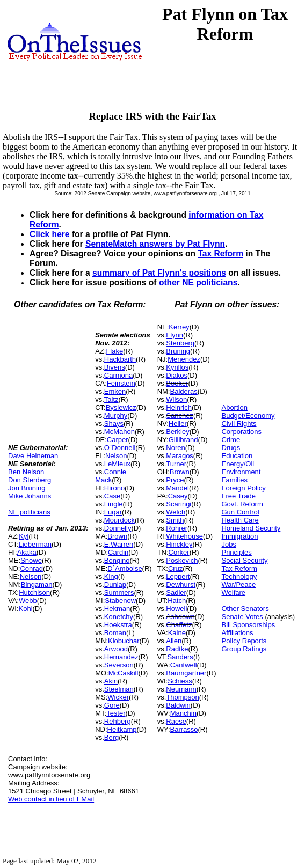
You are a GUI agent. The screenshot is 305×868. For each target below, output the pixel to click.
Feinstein (121, 383)
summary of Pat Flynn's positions (159, 273)
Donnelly (118, 528)
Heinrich (179, 407)
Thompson (182, 697)
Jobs (228, 544)
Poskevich (182, 560)
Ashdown (180, 617)
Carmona (118, 375)
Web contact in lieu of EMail (51, 799)
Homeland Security (251, 528)
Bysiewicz (121, 407)
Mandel (177, 488)
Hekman (117, 609)
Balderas (184, 391)
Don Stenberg (30, 480)
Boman (115, 633)
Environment (241, 472)
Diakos (177, 375)
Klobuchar (124, 641)
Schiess (180, 681)
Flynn (175, 335)
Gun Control (240, 512)
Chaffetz (179, 625)
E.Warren (119, 544)
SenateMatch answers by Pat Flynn (155, 244)
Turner (176, 464)
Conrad (31, 568)
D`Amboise (125, 568)
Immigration (239, 536)
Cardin (118, 552)
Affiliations (237, 633)
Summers (119, 593)
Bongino (117, 560)
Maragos (180, 456)
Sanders (180, 657)
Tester (116, 713)
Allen (174, 641)
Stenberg (180, 343)
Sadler (176, 593)
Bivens (115, 367)
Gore (112, 705)
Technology (239, 576)
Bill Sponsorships (248, 625)
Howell (176, 609)
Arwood (116, 649)
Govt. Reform (242, 504)
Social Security (244, 560)
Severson (119, 665)
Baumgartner (186, 673)
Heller (178, 424)
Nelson (31, 576)
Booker (177, 383)
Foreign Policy (243, 488)
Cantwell (184, 665)
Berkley (177, 432)
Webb (28, 601)
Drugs (231, 448)
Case (112, 496)
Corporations (241, 432)
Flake (114, 351)
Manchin (183, 713)
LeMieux (117, 464)
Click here (50, 234)
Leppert (178, 576)
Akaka (27, 552)
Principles (236, 552)
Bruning (178, 351)
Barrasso (184, 729)
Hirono (114, 488)
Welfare (233, 593)
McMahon (119, 432)
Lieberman (35, 544)
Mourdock (119, 520)
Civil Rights (239, 424)
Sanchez (180, 415)
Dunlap (115, 584)
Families (234, 480)
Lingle (114, 504)
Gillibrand (183, 440)
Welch (176, 512)
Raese (176, 721)
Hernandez (121, 657)
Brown (117, 536)
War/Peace (238, 584)
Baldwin (178, 705)
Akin (111, 681)
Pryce (175, 480)
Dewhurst (181, 584)
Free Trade (238, 496)
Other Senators (245, 609)
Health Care (240, 520)
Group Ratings (244, 649)
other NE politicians (198, 282)
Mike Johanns (30, 496)
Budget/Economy (248, 415)
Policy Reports (244, 641)
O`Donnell (120, 448)
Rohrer (177, 528)
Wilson (176, 399)
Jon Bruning (27, 488)
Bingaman (37, 584)
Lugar (113, 512)
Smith (175, 520)
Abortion (234, 407)
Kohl (26, 609)
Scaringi (179, 504)
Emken (115, 391)
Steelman (119, 689)
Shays (114, 424)
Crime (231, 440)
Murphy (116, 415)
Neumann (181, 689)
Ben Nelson (26, 472)
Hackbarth (120, 359)
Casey (178, 496)
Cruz (175, 568)
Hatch (177, 601)
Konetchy (119, 617)
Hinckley (179, 544)
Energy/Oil (238, 464)
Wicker (118, 697)
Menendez (184, 359)
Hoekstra (118, 625)
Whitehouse (184, 536)
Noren (175, 448)
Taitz (111, 399)
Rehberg (118, 721)
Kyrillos (177, 367)
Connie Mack (111, 476)
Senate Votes (242, 617)
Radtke (177, 649)
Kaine (177, 633)
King (111, 576)
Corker (179, 552)
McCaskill (124, 673)
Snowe (31, 560)
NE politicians (29, 512)
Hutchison (34, 593)
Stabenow (120, 601)
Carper (118, 440)
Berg (111, 737)
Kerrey (179, 327)
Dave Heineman (33, 456)
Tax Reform (220, 253)
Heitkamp (122, 729)
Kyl (24, 536)
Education (237, 456)
